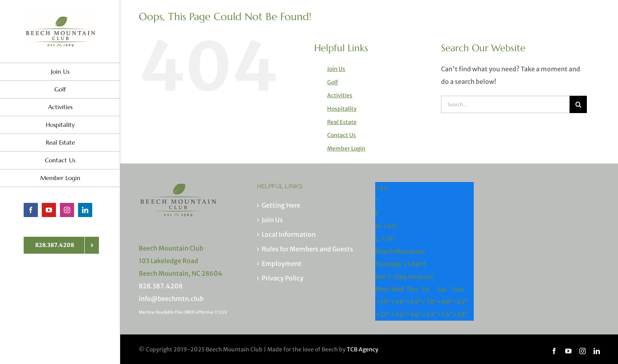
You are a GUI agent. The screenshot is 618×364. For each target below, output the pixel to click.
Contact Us (342, 135)
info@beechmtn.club (171, 299)
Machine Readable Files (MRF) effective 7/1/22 (183, 312)
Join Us (336, 69)
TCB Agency (363, 349)
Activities (340, 95)
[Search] (578, 104)
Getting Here (281, 205)
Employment (282, 264)
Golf (333, 82)
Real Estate (342, 122)
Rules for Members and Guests (307, 249)
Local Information (289, 234)
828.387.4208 (161, 286)
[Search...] (505, 104)
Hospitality (342, 109)
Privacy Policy (283, 278)
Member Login (346, 149)
